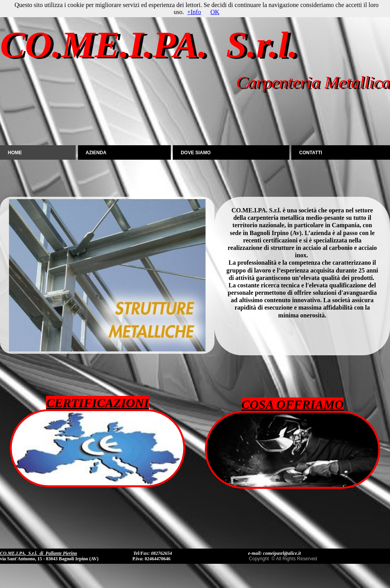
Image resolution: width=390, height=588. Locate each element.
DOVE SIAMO (196, 153)
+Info (194, 12)
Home (15, 153)
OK (215, 12)
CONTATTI (311, 153)
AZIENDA (96, 153)
